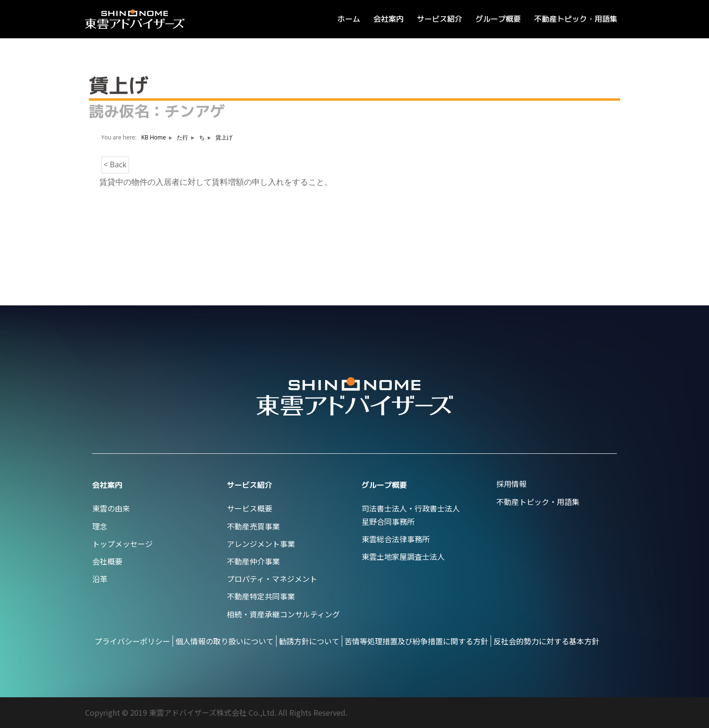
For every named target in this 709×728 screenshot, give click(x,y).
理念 (100, 526)
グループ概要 (498, 19)
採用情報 (511, 484)
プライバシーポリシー (132, 641)
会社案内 (389, 19)
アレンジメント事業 (261, 544)
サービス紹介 (440, 19)
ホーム (349, 19)
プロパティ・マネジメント (272, 579)
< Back (115, 165)
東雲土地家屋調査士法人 (403, 556)
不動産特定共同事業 (261, 596)
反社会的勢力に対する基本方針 (546, 641)
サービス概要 (250, 508)
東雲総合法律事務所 (396, 539)
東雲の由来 (111, 508)
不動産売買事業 (253, 526)
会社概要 (107, 561)
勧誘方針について (309, 641)
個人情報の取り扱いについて (225, 641)
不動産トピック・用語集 (576, 19)
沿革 (100, 579)
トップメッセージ (122, 544)
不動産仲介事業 (253, 561)
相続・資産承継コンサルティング (283, 614)
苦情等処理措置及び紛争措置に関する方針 (416, 641)
